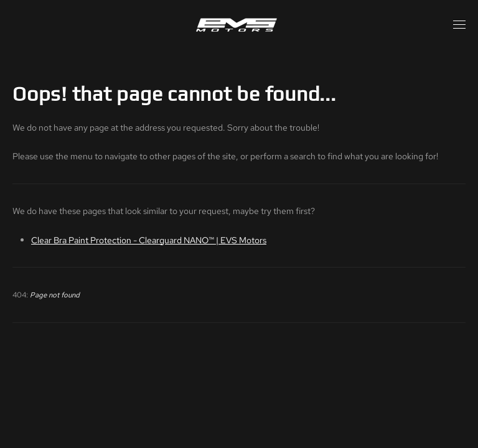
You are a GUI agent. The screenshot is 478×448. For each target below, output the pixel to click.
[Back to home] (239, 25)
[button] (459, 25)
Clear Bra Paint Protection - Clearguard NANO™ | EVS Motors (149, 240)
